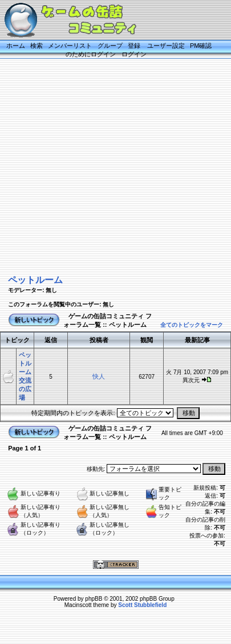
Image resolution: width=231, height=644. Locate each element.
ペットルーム (35, 280)
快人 (99, 376)
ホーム (16, 46)
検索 (37, 46)
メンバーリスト (70, 46)
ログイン (134, 54)
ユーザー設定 (166, 46)
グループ (110, 46)
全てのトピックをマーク (192, 325)
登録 (134, 46)
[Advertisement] (107, 165)
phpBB (94, 599)
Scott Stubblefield (142, 605)
